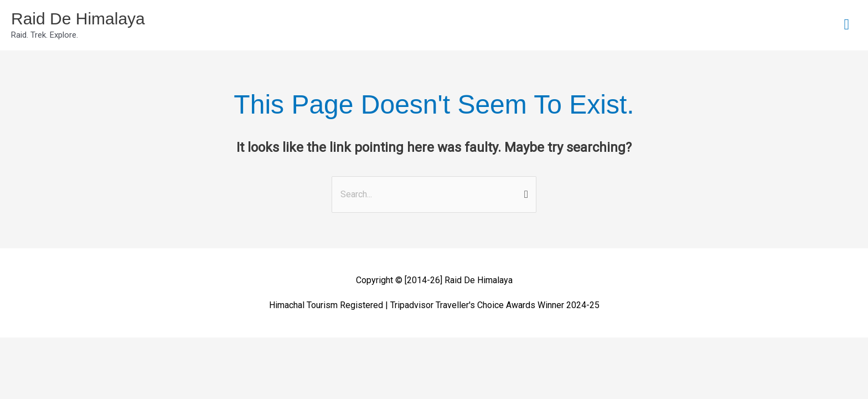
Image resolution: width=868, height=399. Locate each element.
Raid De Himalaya (78, 19)
